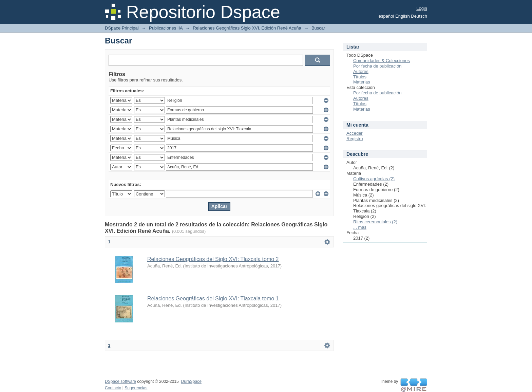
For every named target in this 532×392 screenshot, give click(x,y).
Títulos (360, 77)
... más (360, 227)
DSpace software (120, 381)
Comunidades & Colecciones (382, 61)
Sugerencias (136, 388)
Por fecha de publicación (377, 66)
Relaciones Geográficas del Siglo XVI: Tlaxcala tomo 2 (213, 259)
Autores (361, 71)
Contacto (113, 388)
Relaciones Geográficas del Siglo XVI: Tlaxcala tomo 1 (213, 298)
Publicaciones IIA (166, 28)
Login (422, 8)
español (386, 16)
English (403, 16)
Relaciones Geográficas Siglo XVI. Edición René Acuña (247, 28)
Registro (355, 139)
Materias (362, 82)
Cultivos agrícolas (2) (374, 179)
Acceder (355, 133)
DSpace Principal (122, 28)
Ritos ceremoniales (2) (375, 222)
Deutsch (419, 16)
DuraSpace (191, 381)
